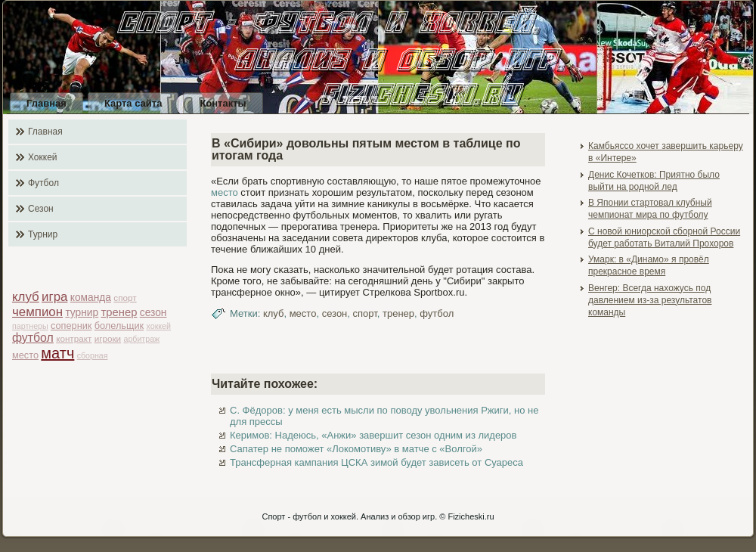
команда (91, 298)
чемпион (37, 312)
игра (54, 297)
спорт (125, 298)
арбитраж (141, 339)
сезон (153, 313)
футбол (33, 338)
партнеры (30, 326)
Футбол (43, 183)
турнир (82, 313)
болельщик (119, 326)
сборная (93, 355)
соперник (71, 326)
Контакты (223, 103)
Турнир (43, 234)
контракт (74, 338)
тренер (119, 312)
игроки (108, 338)
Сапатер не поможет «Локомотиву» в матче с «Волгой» (356, 449)
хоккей (159, 326)
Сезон (41, 209)
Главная (46, 103)
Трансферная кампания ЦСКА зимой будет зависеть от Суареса (376, 462)
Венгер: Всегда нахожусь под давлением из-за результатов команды (650, 301)
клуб (26, 297)
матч (57, 353)
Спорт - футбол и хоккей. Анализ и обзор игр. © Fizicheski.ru (378, 516)
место (25, 355)
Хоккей (43, 157)
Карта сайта (133, 103)
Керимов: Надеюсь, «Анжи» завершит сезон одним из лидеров (373, 435)
